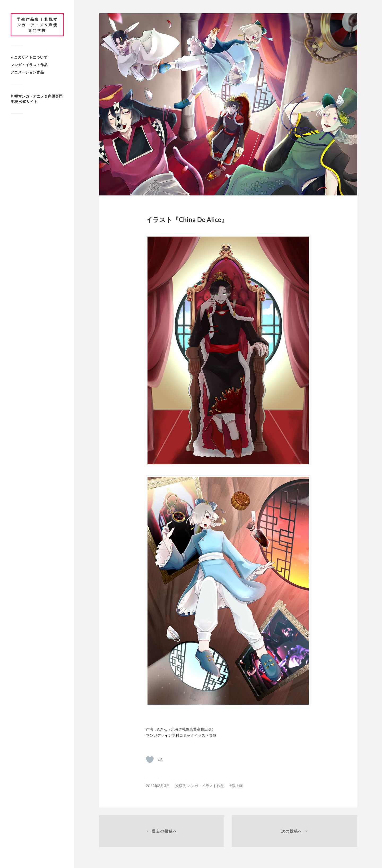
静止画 (237, 786)
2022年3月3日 (158, 786)
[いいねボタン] (150, 760)
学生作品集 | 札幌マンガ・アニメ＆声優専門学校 (37, 25)
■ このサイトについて (29, 57)
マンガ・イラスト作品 (29, 65)
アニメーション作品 (27, 72)
